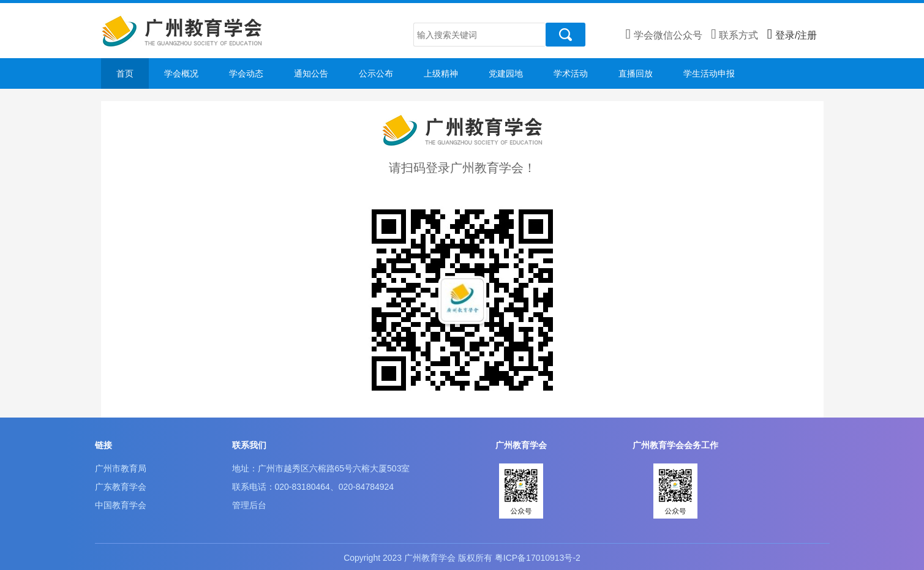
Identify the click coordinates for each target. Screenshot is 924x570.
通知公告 (311, 73)
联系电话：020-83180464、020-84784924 (313, 487)
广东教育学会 (121, 487)
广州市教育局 (121, 468)
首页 (125, 73)
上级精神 (441, 73)
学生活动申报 (709, 73)
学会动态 (246, 73)
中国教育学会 (121, 505)
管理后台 (249, 505)
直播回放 (636, 73)
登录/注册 (792, 35)
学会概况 (181, 73)
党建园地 (506, 73)
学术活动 (571, 73)
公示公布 (376, 73)
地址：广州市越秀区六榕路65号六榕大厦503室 (321, 468)
